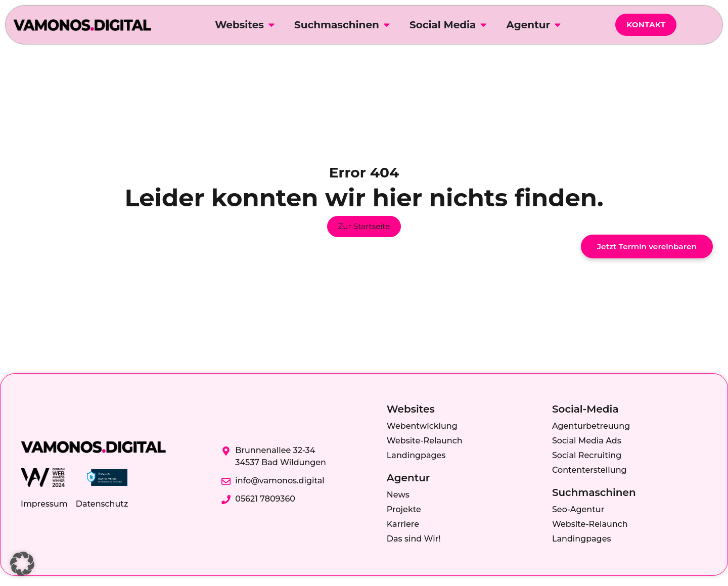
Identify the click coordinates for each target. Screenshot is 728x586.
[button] (22, 564)
